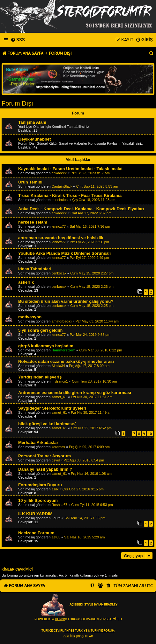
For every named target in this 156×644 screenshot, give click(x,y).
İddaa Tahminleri (35, 269)
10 (150, 434)
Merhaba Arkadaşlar (38, 443)
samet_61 (59, 397)
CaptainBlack (62, 186)
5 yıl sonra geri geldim (40, 330)
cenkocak (59, 273)
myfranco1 (60, 381)
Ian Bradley (108, 605)
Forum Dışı (17, 103)
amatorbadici (62, 321)
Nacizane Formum (36, 533)
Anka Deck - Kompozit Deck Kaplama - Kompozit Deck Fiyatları (81, 209)
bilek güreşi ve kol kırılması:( (47, 424)
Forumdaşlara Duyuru (40, 485)
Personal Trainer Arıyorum (45, 456)
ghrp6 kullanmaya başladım (46, 346)
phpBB (60, 619)
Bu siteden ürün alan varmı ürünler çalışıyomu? (66, 301)
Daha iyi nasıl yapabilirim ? (45, 469)
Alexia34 (58, 366)
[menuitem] (18, 40)
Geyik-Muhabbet (35, 139)
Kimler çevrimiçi (17, 569)
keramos (58, 447)
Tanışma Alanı (32, 122)
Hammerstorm (64, 350)
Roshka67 (60, 505)
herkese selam (33, 222)
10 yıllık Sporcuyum (38, 500)
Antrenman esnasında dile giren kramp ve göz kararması (75, 393)
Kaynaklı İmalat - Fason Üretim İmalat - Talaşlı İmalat (70, 169)
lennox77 (59, 226)
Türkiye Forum (103, 631)
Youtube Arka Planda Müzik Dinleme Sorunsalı (64, 253)
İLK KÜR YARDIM (35, 514)
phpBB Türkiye (76, 631)
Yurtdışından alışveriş (40, 377)
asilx (55, 489)
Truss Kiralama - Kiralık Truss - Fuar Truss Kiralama (70, 195)
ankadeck (59, 173)
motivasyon (30, 317)
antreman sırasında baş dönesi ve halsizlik (61, 238)
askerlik (26, 282)
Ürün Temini (30, 182)
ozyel (56, 460)
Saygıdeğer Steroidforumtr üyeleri (52, 408)
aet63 (56, 537)
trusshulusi (60, 200)
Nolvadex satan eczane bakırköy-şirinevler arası (66, 361)
